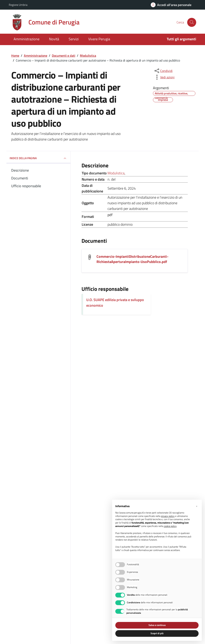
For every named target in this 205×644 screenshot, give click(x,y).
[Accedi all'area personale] (171, 5)
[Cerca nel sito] (192, 22)
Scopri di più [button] (157, 633)
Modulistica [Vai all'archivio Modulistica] (116, 173)
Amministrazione (27, 39)
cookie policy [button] (170, 526)
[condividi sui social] (163, 71)
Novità (54, 39)
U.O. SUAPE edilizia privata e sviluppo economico (115, 303)
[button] (197, 506)
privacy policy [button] (168, 516)
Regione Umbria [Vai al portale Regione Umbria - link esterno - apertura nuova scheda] (18, 5)
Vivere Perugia (99, 39)
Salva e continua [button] (157, 625)
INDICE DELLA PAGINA (38, 158)
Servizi (74, 39)
